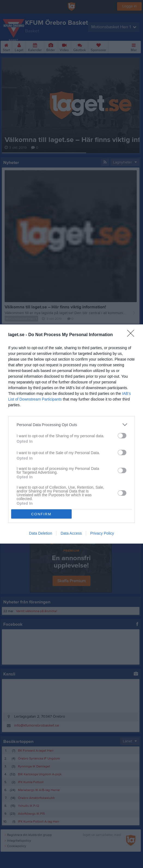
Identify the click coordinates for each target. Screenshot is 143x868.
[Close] (132, 335)
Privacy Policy (102, 533)
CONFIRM (41, 514)
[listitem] (71, 425)
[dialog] (71, 434)
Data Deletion (41, 533)
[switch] (122, 436)
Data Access (71, 533)
